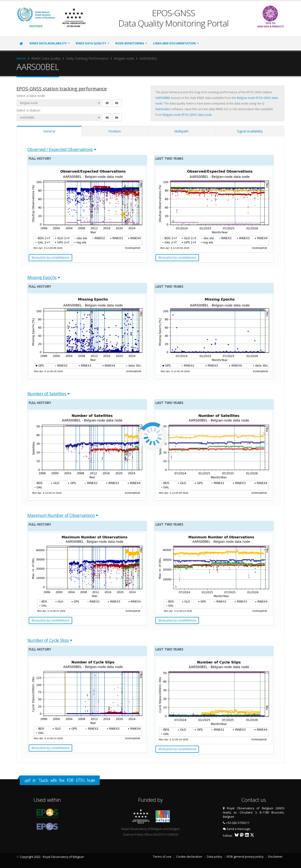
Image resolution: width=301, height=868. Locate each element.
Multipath (181, 131)
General (49, 131)
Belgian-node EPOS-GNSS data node (187, 115)
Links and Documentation (174, 43)
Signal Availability (250, 131)
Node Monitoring (130, 43)
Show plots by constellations (50, 258)
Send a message (238, 829)
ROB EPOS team (81, 780)
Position (115, 131)
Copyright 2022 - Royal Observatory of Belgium (52, 857)
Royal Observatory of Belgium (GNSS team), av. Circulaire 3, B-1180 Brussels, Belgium (254, 812)
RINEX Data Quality (91, 43)
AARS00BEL (163, 98)
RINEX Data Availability (48, 43)
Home (21, 58)
